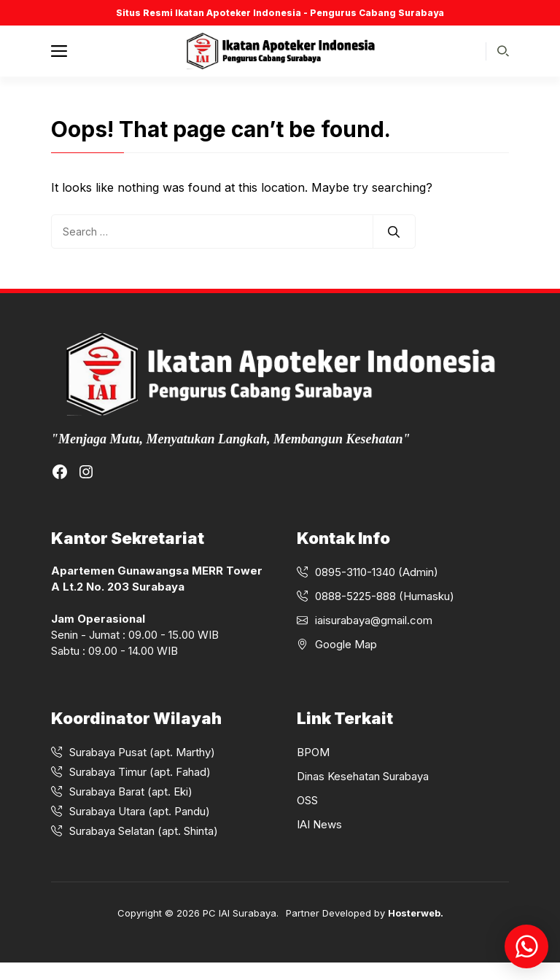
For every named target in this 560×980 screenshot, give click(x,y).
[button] (503, 51)
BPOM (313, 752)
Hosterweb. (416, 913)
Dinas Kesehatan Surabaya (363, 776)
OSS (307, 800)
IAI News (319, 824)
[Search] (394, 232)
